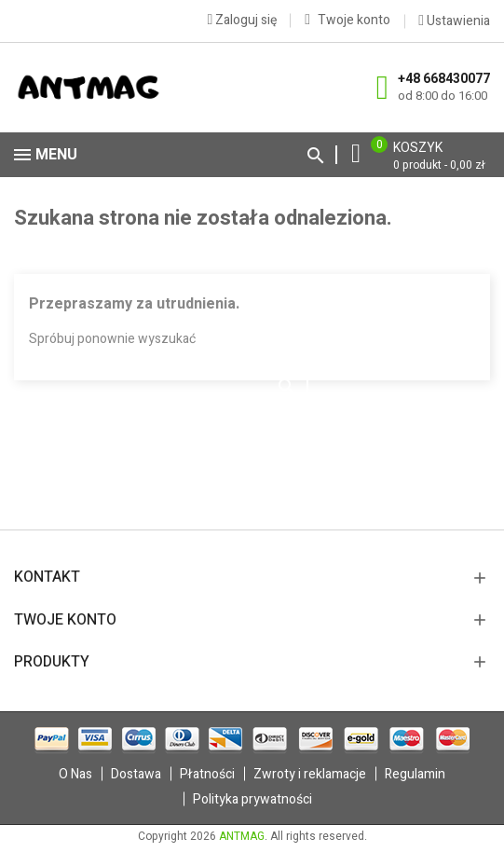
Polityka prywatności (252, 799)
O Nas (75, 774)
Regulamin (415, 774)
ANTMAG (242, 836)
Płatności (207, 774)
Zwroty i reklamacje (310, 774)
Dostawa (136, 774)
